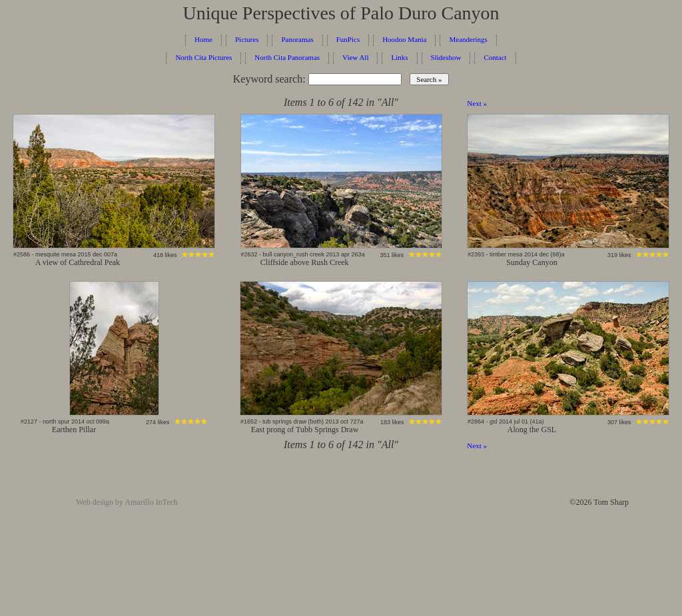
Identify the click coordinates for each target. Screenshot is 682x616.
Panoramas (297, 39)
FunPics (348, 39)
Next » (477, 103)
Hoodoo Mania (404, 39)
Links (399, 57)
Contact (495, 57)
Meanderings (468, 39)
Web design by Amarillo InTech (127, 502)
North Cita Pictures (203, 57)
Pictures (247, 39)
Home (203, 39)
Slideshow (446, 57)
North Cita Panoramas (287, 57)
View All (355, 57)
